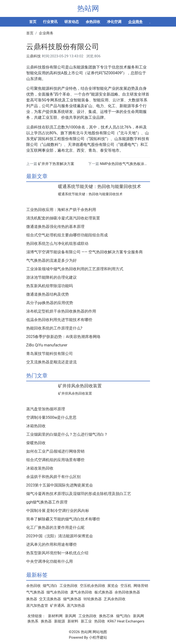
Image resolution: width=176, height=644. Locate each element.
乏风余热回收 (115, 599)
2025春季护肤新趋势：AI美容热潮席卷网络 (63, 337)
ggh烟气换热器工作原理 (47, 502)
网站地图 (100, 632)
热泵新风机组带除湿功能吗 (50, 286)
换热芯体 (106, 616)
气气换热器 (35, 592)
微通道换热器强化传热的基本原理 (55, 227)
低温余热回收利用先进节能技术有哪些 (59, 320)
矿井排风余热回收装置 (80, 386)
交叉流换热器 (50, 599)
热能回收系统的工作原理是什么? (54, 328)
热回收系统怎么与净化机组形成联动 (57, 244)
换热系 (33, 621)
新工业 (86, 621)
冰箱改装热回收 (40, 468)
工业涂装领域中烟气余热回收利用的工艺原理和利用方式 (75, 269)
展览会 (113, 586)
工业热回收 (69, 586)
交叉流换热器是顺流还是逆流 (51, 362)
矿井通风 (57, 606)
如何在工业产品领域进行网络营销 (55, 451)
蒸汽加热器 (76, 606)
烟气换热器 (72, 599)
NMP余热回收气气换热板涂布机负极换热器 (135, 164)
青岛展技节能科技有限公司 (50, 354)
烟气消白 (50, 586)
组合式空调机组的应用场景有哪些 (55, 460)
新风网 (71, 616)
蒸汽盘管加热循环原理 (46, 409)
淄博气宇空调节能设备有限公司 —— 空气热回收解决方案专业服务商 (85, 252)
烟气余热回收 (57, 592)
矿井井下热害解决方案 (56, 164)
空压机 (126, 586)
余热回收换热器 (127, 592)
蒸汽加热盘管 (37, 606)
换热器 (32, 599)
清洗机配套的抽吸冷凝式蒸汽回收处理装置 (63, 218)
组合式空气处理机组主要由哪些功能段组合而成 (67, 235)
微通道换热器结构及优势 (48, 294)
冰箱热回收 (36, 426)
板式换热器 (104, 592)
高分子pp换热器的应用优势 (50, 303)
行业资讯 (50, 22)
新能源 (60, 621)
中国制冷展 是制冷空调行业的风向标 (58, 511)
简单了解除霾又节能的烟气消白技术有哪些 (63, 519)
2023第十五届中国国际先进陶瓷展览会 (60, 485)
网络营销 (141, 586)
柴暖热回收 (36, 443)
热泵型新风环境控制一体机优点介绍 (57, 553)
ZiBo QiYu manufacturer (47, 345)
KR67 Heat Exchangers (126, 621)
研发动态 (72, 22)
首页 (33, 22)
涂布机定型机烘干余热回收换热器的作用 (61, 311)
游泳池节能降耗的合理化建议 (51, 277)
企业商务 (135, 22)
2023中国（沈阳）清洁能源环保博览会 (60, 536)
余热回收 (93, 22)
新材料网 (55, 616)
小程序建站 (98, 637)
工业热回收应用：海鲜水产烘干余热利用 (61, 210)
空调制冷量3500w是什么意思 (51, 418)
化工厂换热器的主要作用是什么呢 (55, 528)
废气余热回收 (81, 592)
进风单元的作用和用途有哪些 (51, 545)
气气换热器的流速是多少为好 (51, 261)
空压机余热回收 (93, 586)
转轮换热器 (93, 599)
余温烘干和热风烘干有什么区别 (53, 477)
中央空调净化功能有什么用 (50, 562)
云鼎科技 (34, 56)
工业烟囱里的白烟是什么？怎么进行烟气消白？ (67, 434)
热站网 (88, 8)
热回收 (100, 621)
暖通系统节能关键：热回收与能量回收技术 (100, 187)
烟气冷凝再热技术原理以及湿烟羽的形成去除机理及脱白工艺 (79, 494)
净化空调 (114, 22)
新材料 (73, 621)
